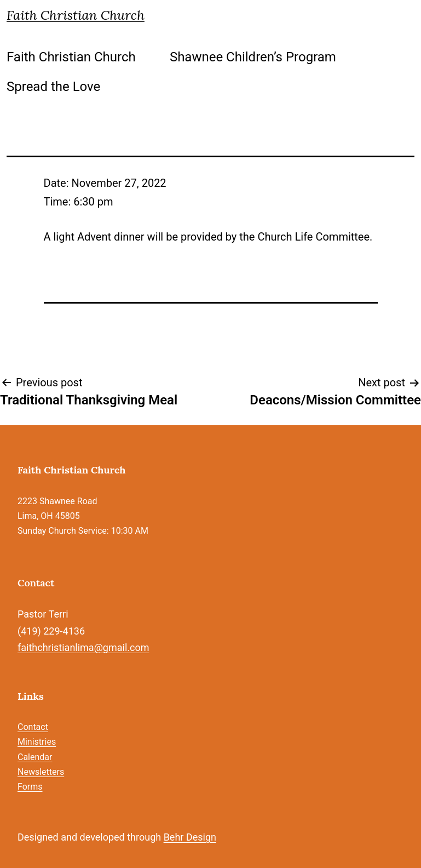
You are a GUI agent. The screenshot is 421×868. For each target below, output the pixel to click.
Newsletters (41, 772)
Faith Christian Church (76, 15)
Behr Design (190, 837)
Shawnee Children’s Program (253, 57)
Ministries (37, 742)
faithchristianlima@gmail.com (83, 647)
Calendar (35, 757)
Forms (30, 787)
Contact (33, 727)
